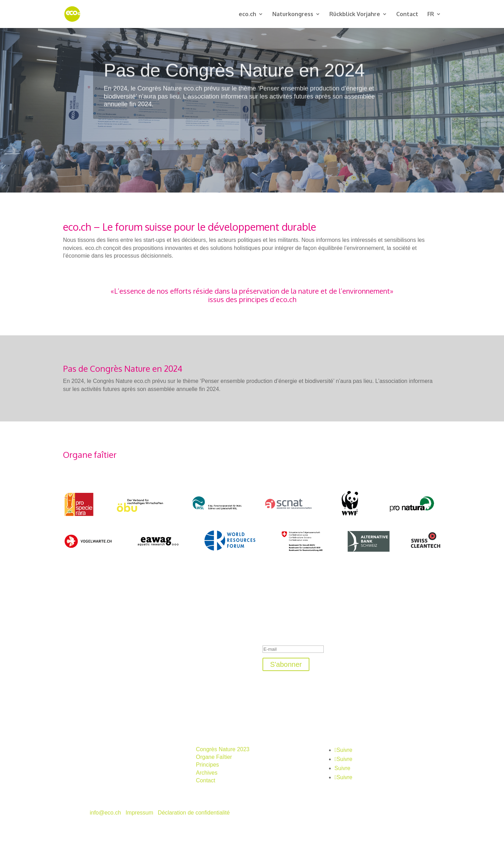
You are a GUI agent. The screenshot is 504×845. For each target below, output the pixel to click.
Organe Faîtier (214, 757)
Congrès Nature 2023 (223, 749)
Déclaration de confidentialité (194, 813)
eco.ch (247, 15)
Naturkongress (293, 15)
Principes (208, 765)
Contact (407, 15)
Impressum (139, 813)
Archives (207, 773)
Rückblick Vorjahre (355, 15)
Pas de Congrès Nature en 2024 (234, 78)
